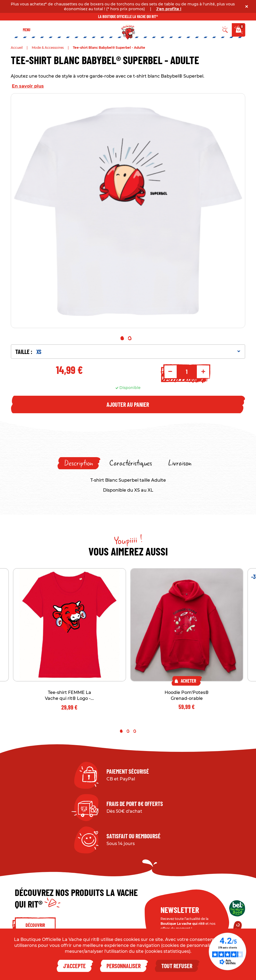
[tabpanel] (128, 211)
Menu (27, 30)
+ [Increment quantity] (203, 371)
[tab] (79, 463)
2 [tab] (130, 338)
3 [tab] (135, 731)
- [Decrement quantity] (170, 371)
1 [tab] (122, 338)
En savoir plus (28, 86)
